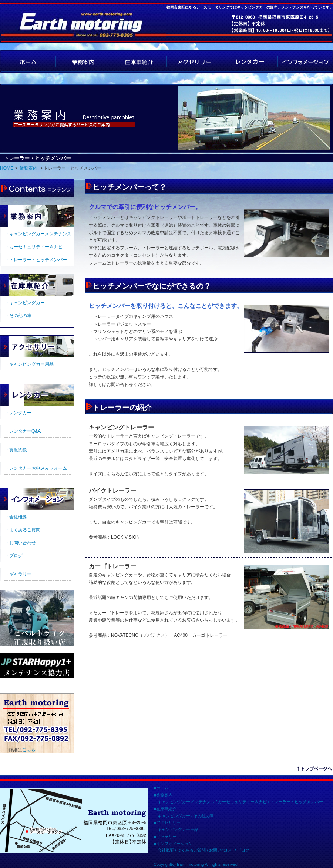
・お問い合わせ (20, 543)
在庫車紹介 (139, 61)
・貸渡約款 (16, 450)
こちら (29, 750)
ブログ (243, 850)
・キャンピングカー (25, 303)
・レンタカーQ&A (23, 431)
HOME (28, 61)
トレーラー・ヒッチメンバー (297, 802)
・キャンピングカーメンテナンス (38, 234)
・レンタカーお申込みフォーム (36, 468)
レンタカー (250, 61)
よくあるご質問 (191, 850)
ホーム (162, 788)
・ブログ (14, 556)
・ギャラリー (18, 574)
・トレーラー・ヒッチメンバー (36, 260)
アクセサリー (194, 61)
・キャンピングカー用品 (29, 364)
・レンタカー (18, 413)
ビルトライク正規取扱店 (37, 618)
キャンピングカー (174, 816)
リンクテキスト (314, 770)
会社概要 (166, 850)
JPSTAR (37, 666)
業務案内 (83, 61)
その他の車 (204, 816)
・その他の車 (18, 316)
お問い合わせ (221, 850)
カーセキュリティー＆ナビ (242, 802)
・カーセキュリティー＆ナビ (34, 247)
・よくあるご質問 (23, 530)
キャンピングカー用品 (178, 829)
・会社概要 (16, 517)
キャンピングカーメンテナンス (186, 802)
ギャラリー (37, 395)
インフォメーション (305, 61)
